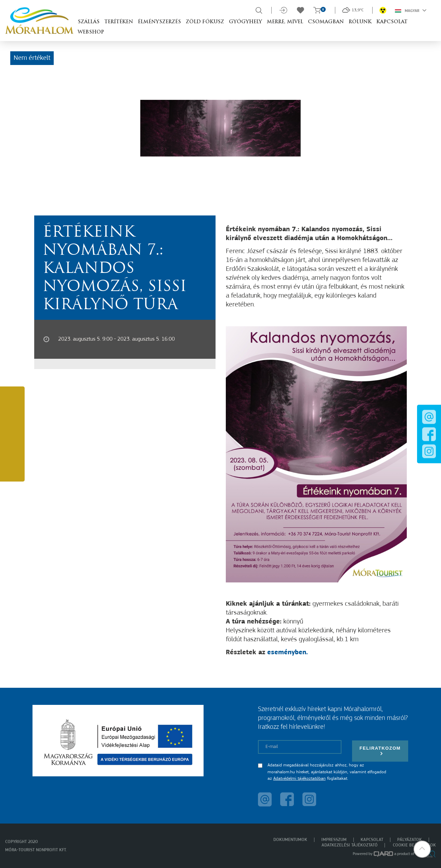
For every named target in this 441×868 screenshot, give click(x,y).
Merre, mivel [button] (285, 22)
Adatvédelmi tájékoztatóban (300, 779)
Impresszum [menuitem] (334, 840)
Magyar (411, 10)
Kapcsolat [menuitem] (372, 840)
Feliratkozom (380, 751)
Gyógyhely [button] (245, 22)
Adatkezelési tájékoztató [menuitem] (350, 845)
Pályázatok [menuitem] (410, 840)
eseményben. (288, 653)
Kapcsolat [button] (392, 22)
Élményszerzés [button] (159, 22)
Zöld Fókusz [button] (205, 22)
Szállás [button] (89, 22)
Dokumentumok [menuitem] (290, 840)
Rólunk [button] (360, 22)
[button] (422, 849)
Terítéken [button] (119, 22)
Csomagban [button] (326, 22)
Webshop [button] (91, 32)
